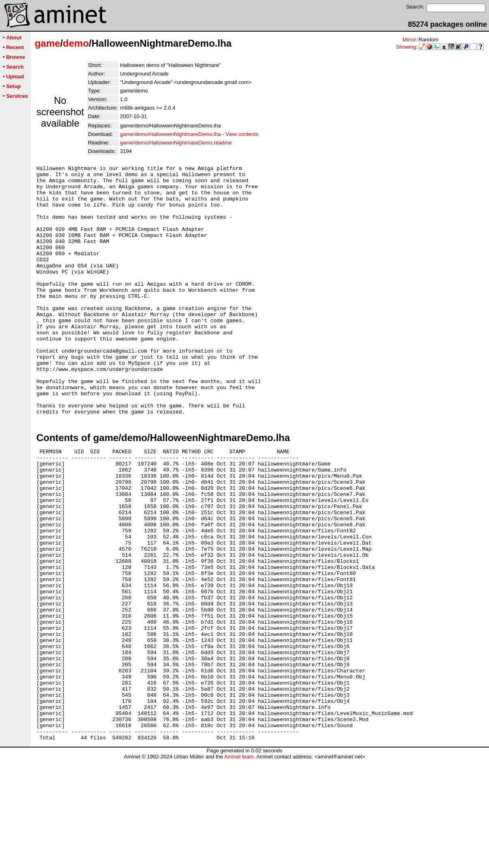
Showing (406, 47)
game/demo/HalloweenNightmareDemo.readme (176, 143)
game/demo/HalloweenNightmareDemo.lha (171, 134)
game (48, 43)
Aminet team (239, 865)
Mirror (409, 40)
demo (76, 43)
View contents (242, 134)
